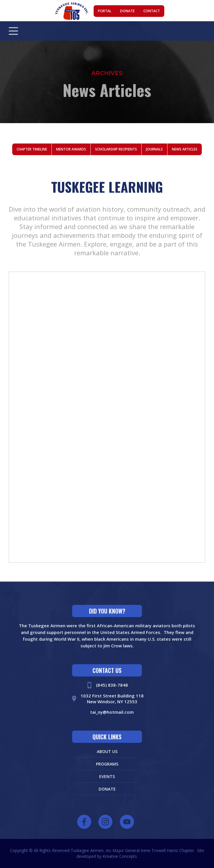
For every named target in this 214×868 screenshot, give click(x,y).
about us (107, 751)
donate (127, 11)
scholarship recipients (116, 149)
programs (107, 764)
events (107, 776)
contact (152, 11)
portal (105, 11)
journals (154, 149)
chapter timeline (32, 149)
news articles (185, 149)
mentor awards (71, 149)
